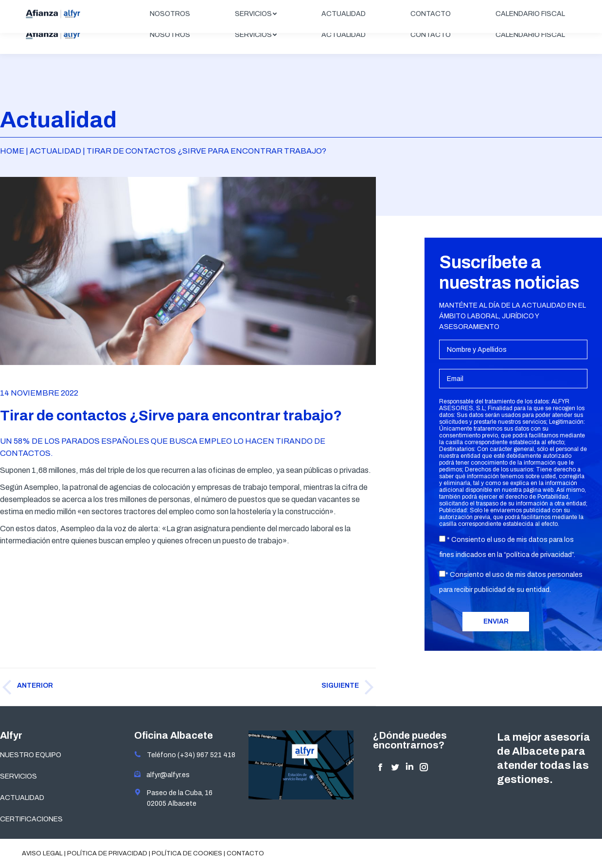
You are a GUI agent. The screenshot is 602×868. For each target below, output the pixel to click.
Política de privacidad (107, 853)
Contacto (245, 853)
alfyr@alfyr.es (166, 775)
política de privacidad (539, 555)
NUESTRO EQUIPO (31, 755)
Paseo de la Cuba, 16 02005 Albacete (173, 798)
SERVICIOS (18, 776)
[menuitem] (170, 35)
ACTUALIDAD (22, 798)
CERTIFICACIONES (31, 819)
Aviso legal (42, 853)
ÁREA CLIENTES (544, 8)
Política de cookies (187, 853)
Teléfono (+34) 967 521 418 (185, 755)
